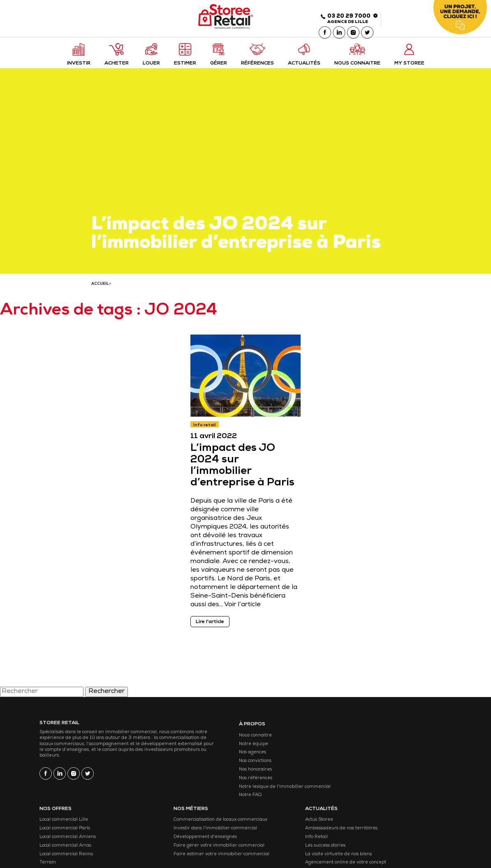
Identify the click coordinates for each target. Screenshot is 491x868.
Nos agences (209, 758)
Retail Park (266, 801)
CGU (188, 845)
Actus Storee (407, 741)
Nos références (212, 784)
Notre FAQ (207, 809)
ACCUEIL (100, 288)
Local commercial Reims (281, 784)
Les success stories (413, 775)
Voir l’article (244, 610)
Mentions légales (159, 845)
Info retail (206, 430)
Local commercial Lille (278, 741)
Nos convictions (212, 767)
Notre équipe (210, 749)
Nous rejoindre (409, 818)
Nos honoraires (212, 775)
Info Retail (404, 767)
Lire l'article (212, 627)
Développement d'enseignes (357, 775)
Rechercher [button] (107, 698)
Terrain (262, 792)
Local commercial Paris (279, 749)
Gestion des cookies (219, 845)
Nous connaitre (212, 741)
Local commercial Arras (280, 775)
